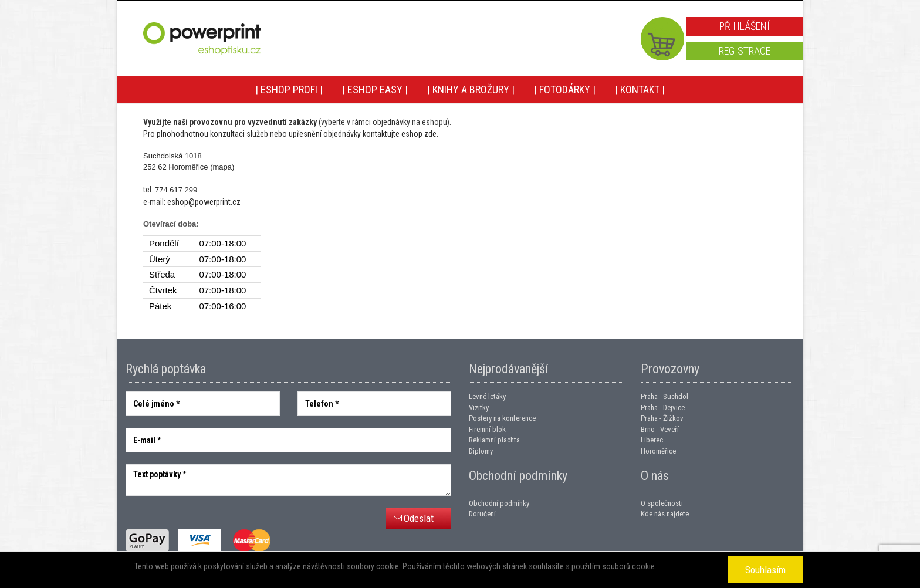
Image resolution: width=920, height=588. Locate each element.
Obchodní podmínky (499, 503)
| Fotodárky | (565, 89)
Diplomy (481, 451)
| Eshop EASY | (375, 89)
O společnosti (662, 503)
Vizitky (479, 408)
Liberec (652, 440)
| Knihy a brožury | (471, 89)
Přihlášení (745, 26)
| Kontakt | (640, 89)
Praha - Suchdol (664, 396)
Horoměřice (658, 451)
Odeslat (419, 518)
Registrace (745, 51)
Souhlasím (765, 570)
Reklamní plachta (494, 440)
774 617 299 (176, 190)
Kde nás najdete (665, 514)
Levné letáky (487, 396)
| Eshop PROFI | (289, 89)
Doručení (482, 514)
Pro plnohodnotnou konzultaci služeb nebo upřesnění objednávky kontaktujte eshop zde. (291, 134)
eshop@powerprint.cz (204, 202)
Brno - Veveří (660, 429)
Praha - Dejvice (663, 408)
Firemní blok (487, 429)
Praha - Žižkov (662, 418)
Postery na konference (502, 418)
